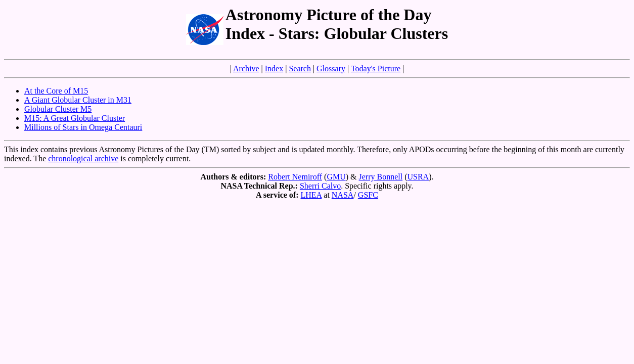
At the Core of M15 (56, 91)
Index (274, 69)
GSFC (368, 195)
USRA (418, 177)
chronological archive (83, 158)
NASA (343, 195)
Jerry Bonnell (381, 177)
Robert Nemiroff (295, 177)
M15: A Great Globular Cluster (75, 118)
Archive (246, 69)
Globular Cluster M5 (58, 109)
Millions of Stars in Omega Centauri (83, 127)
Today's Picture (376, 69)
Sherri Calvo (320, 186)
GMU (336, 177)
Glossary (331, 69)
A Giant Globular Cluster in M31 (78, 100)
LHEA (311, 195)
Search (300, 69)
